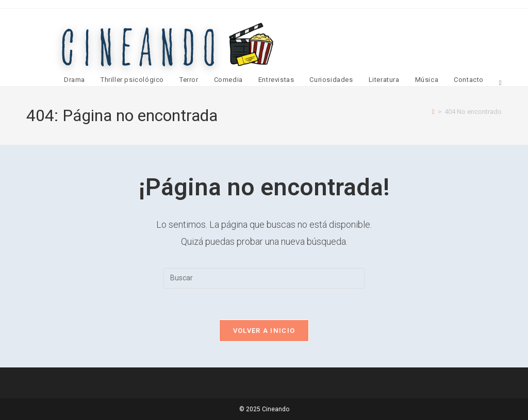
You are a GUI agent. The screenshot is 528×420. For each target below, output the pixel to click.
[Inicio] (433, 112)
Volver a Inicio (264, 331)
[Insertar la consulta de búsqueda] (264, 278)
